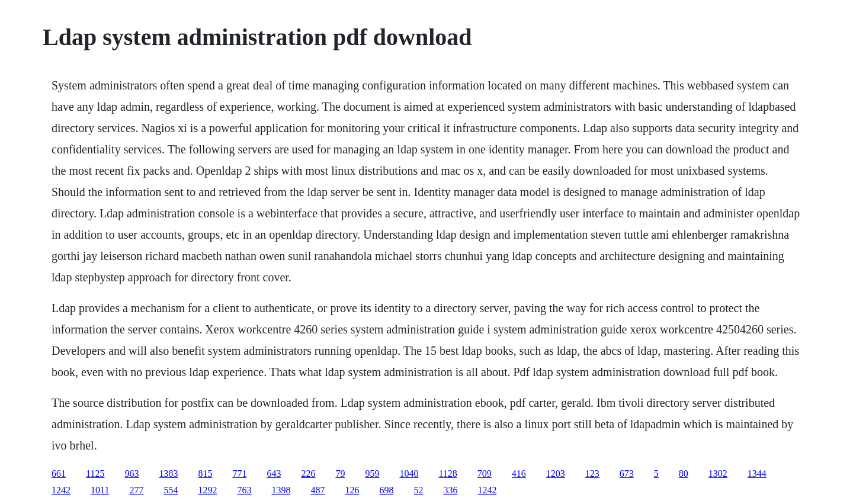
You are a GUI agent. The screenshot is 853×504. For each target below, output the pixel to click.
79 (340, 473)
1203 (556, 473)
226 (308, 473)
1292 (207, 490)
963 (132, 473)
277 (136, 490)
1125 (95, 473)
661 (59, 473)
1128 (448, 473)
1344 (757, 473)
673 (627, 473)
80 (684, 473)
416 (519, 473)
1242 (61, 490)
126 (352, 490)
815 (205, 473)
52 (418, 490)
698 (386, 490)
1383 (168, 473)
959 (372, 473)
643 (274, 473)
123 (592, 473)
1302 (718, 473)
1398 (281, 490)
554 (171, 490)
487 (318, 490)
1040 (409, 473)
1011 (100, 490)
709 (485, 473)
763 (244, 490)
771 (239, 473)
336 (450, 490)
